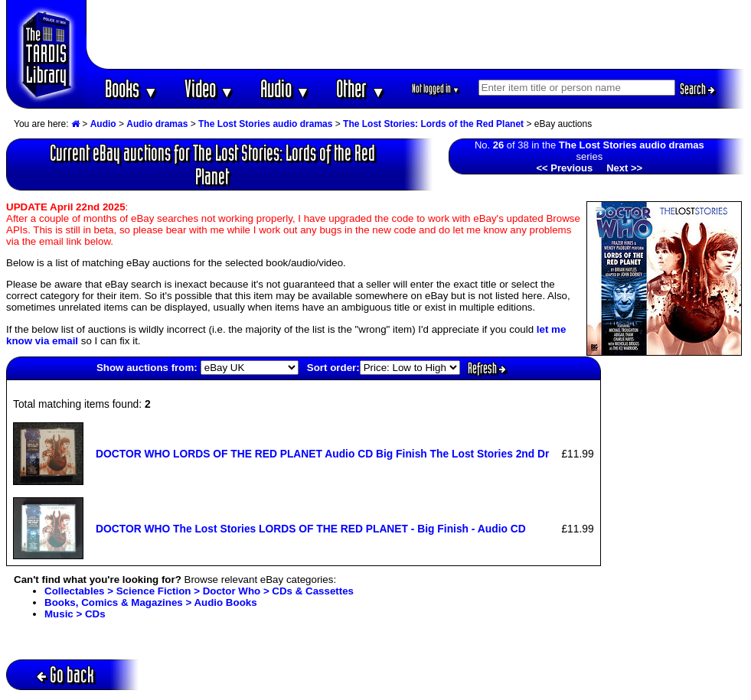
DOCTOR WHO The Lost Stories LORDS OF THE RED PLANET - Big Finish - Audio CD (311, 529)
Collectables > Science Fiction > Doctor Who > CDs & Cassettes (199, 591)
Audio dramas (157, 124)
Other (361, 88)
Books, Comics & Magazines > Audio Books (151, 602)
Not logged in (436, 88)
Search (697, 89)
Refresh (487, 368)
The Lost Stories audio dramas (265, 124)
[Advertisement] (416, 34)
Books (131, 88)
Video (209, 88)
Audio (285, 88)
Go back (65, 674)
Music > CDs (75, 614)
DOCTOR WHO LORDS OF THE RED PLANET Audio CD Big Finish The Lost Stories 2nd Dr (322, 454)
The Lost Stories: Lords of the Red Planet (433, 124)
